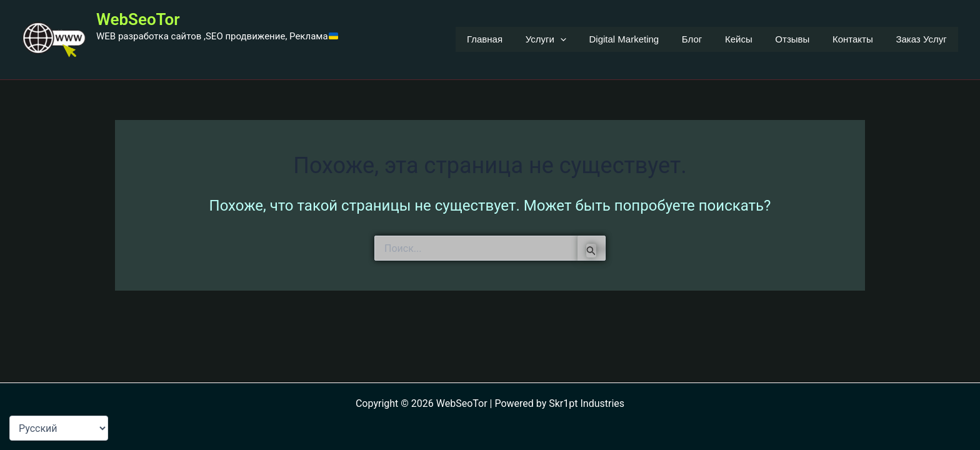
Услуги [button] (573, 39)
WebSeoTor (138, 19)
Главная (516, 39)
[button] (587, 39)
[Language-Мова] (59, 428)
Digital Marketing (647, 39)
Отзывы (803, 39)
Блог (711, 39)
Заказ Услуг (923, 39)
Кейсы (753, 39)
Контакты (859, 39)
